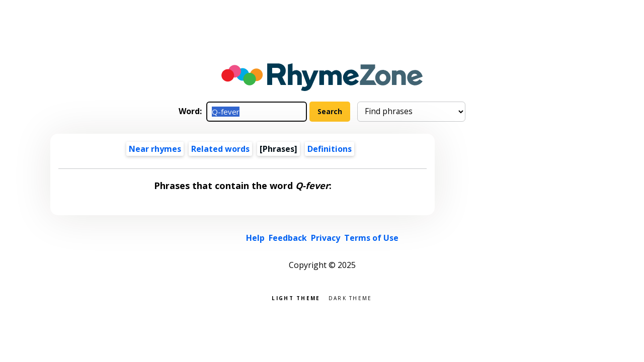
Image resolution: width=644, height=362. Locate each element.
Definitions (330, 149)
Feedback (288, 238)
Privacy (326, 238)
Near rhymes (155, 149)
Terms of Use (371, 238)
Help (255, 238)
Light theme (296, 297)
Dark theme (350, 297)
